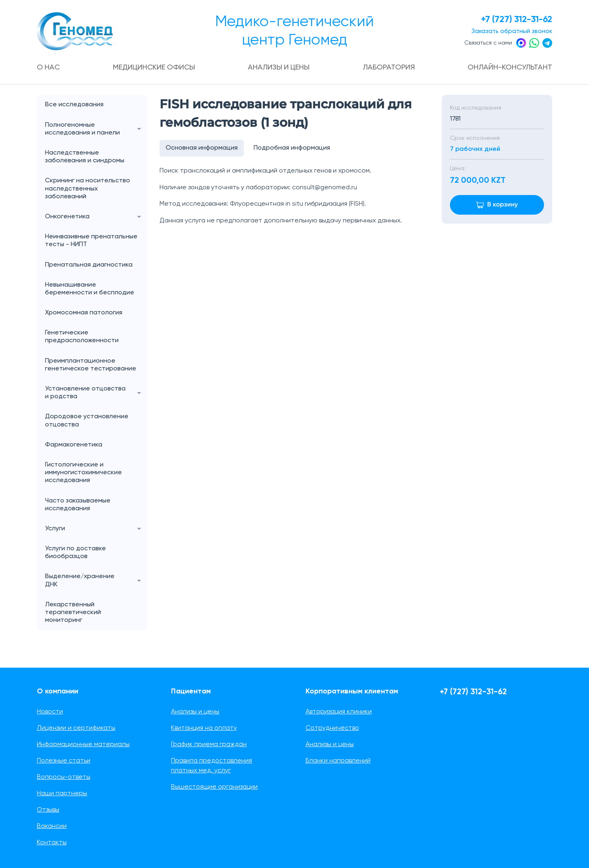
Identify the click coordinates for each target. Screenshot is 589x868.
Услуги (96, 529)
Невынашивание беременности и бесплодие (90, 289)
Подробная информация (292, 148)
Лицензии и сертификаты (76, 728)
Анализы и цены (280, 67)
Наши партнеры (62, 794)
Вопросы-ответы (64, 777)
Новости (50, 712)
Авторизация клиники (339, 712)
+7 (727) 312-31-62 (516, 20)
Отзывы (48, 810)
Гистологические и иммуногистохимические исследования (83, 473)
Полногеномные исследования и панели (96, 129)
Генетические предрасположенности (82, 337)
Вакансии (52, 826)
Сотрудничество (332, 728)
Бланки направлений (338, 761)
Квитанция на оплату (204, 728)
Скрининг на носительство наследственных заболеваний (88, 189)
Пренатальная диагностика (89, 265)
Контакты (52, 843)
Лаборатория (389, 67)
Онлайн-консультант (510, 67)
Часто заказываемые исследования (78, 505)
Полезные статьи (64, 761)
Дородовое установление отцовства (87, 421)
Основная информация (202, 148)
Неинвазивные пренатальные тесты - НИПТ (91, 241)
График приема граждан (209, 745)
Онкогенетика (96, 217)
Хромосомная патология (84, 313)
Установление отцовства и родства (96, 393)
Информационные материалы (83, 745)
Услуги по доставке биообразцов (75, 553)
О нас (49, 67)
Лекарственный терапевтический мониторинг (73, 612)
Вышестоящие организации (214, 787)
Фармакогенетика (74, 445)
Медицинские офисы (155, 67)
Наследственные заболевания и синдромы (85, 157)
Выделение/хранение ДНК (96, 581)
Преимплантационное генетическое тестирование (91, 365)
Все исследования (74, 105)
